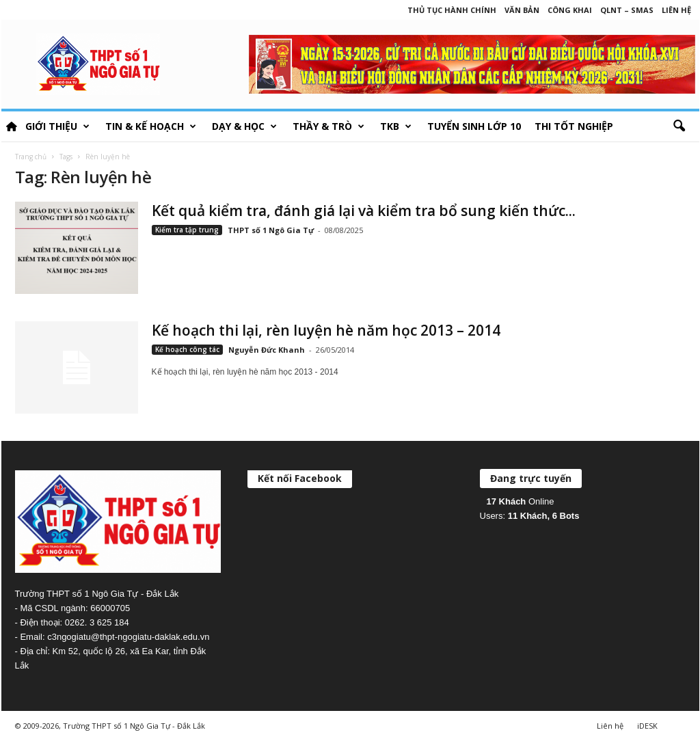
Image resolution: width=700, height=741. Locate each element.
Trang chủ (31, 157)
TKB (396, 126)
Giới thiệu (57, 126)
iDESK (647, 726)
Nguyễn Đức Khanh (267, 350)
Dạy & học (244, 126)
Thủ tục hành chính (452, 10)
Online (521, 501)
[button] (679, 126)
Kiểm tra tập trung (187, 230)
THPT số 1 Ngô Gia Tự (271, 230)
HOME (12, 126)
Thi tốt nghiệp (574, 126)
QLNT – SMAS (627, 10)
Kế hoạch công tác (187, 349)
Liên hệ (676, 10)
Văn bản (522, 10)
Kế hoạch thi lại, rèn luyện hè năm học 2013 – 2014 (326, 330)
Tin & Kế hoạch (151, 126)
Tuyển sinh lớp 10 (474, 126)
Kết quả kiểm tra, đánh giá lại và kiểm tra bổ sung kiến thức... (364, 211)
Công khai (570, 10)
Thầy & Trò (328, 126)
